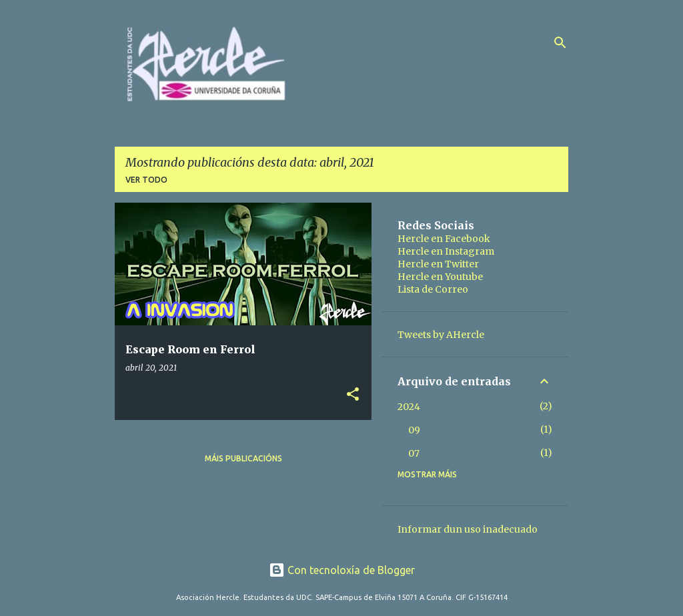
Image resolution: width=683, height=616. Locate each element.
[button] (353, 395)
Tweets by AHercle (441, 335)
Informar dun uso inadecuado (468, 529)
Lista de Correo (433, 289)
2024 (409, 407)
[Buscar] (560, 43)
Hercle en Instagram (446, 251)
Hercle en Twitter (438, 264)
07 (414, 453)
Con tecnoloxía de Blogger (342, 570)
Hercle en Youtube (440, 277)
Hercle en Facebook (444, 239)
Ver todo (146, 180)
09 (414, 430)
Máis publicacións (243, 458)
